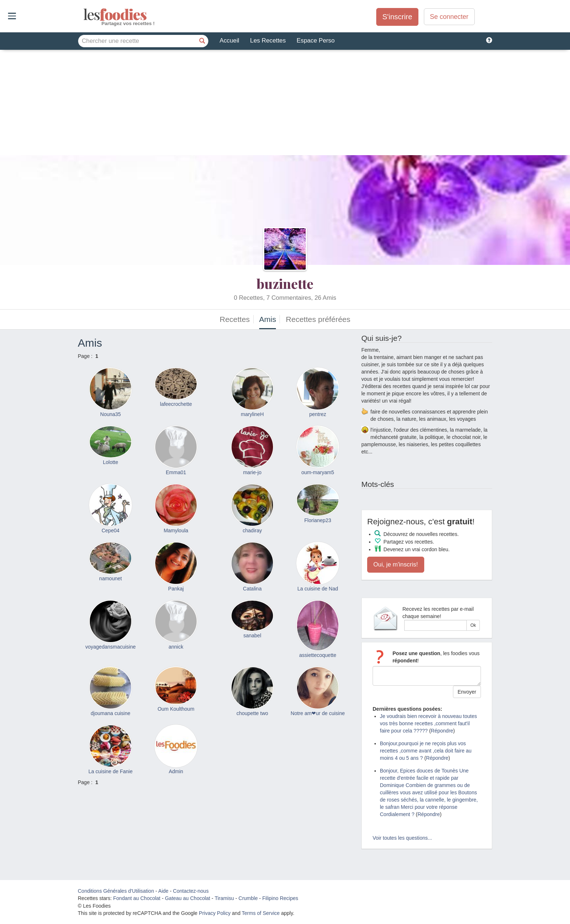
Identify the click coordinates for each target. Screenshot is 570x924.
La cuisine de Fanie (110, 771)
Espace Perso (316, 41)
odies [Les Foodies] (84, 15)
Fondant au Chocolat (137, 898)
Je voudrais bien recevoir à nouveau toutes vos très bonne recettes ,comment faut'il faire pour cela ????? (428, 723)
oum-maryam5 (318, 472)
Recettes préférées (318, 319)
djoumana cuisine (111, 713)
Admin (176, 771)
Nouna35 (111, 414)
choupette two (252, 713)
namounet (111, 578)
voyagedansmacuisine (111, 647)
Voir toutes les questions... (402, 838)
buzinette (285, 283)
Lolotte (111, 462)
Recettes (235, 319)
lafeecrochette (176, 404)
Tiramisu (224, 898)
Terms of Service (261, 913)
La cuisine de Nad (318, 589)
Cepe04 (110, 530)
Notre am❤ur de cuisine (318, 713)
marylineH (252, 414)
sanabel (252, 635)
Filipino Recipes (280, 898)
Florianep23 (318, 520)
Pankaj (176, 589)
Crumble (248, 898)
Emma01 (176, 472)
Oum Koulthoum (176, 709)
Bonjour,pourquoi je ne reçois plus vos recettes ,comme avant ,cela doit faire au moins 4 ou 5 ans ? (426, 751)
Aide (163, 891)
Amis (268, 319)
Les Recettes (268, 41)
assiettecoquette (318, 655)
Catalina (252, 589)
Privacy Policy (215, 913)
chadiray (252, 530)
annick (176, 647)
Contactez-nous (191, 891)
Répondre (442, 731)
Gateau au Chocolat (188, 898)
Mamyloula (176, 530)
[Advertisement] (285, 104)
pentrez (318, 414)
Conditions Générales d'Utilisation (116, 891)
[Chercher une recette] (202, 41)
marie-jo (252, 472)
